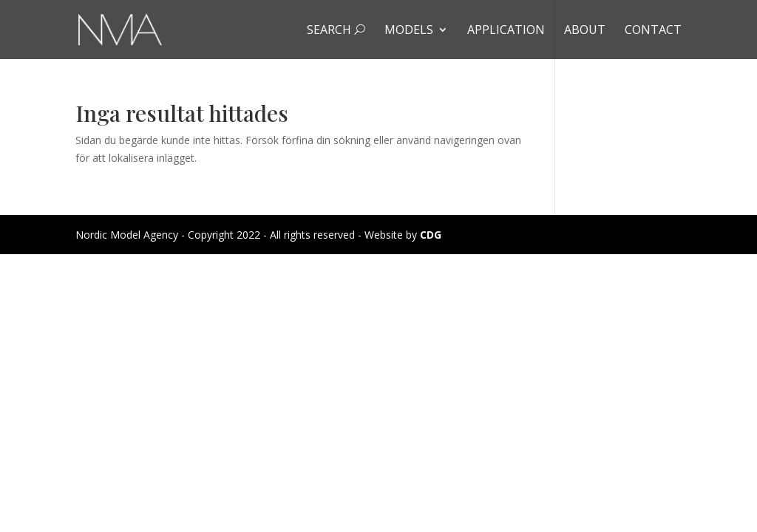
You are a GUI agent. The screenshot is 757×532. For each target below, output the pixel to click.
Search (336, 31)
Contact (653, 31)
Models (409, 31)
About (585, 31)
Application (506, 31)
